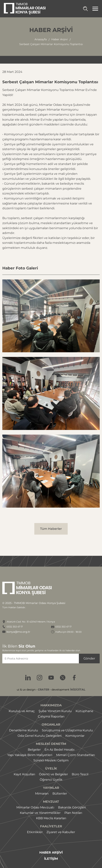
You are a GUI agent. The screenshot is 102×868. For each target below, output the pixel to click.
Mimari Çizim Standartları (75, 755)
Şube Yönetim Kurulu (55, 711)
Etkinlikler (35, 832)
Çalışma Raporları (51, 716)
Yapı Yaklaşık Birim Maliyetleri (30, 755)
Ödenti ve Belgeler (53, 774)
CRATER (43, 690)
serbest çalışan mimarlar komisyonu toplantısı (51, 44)
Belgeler (34, 750)
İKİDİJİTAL (78, 690)
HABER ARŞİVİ (51, 853)
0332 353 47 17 (15, 627)
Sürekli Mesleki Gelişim (51, 760)
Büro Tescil (80, 774)
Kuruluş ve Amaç (22, 711)
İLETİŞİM (51, 859)
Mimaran (42, 794)
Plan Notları (73, 813)
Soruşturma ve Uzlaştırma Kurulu (67, 730)
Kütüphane (84, 711)
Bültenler (60, 794)
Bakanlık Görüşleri (72, 807)
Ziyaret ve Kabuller (61, 832)
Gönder (89, 658)
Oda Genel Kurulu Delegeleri (40, 736)
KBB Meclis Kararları (51, 818)
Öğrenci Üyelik (51, 780)
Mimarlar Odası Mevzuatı (35, 807)
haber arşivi (59, 39)
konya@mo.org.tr (18, 632)
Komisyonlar (75, 736)
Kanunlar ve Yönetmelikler (40, 813)
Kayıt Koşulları (24, 774)
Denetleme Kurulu (24, 730)
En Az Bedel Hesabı (59, 750)
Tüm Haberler (51, 529)
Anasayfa (41, 39)
